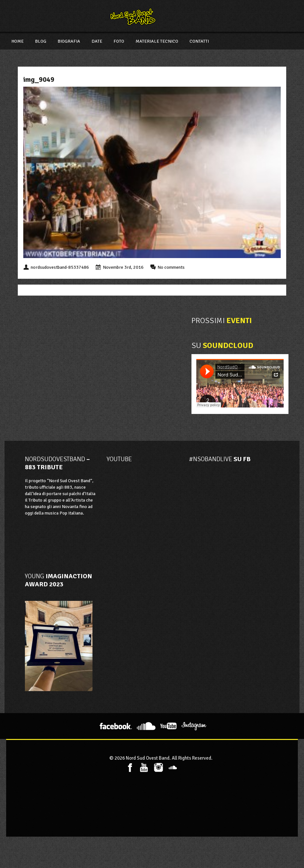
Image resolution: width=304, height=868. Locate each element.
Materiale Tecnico (157, 41)
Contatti (199, 41)
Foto (119, 41)
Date (97, 41)
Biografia (69, 41)
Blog (41, 41)
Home (17, 41)
